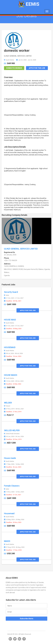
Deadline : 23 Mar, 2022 (13, 384)
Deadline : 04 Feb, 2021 (13, 301)
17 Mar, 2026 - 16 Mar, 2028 (14, 464)
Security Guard (11, 292)
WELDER (8, 403)
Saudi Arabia (9, 60)
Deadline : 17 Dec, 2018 (13, 550)
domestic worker (17, 51)
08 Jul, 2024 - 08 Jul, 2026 (13, 353)
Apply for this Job (37, 68)
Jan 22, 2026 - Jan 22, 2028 (26, 60)
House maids (10, 458)
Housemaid (9, 513)
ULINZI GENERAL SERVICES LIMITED (21, 249)
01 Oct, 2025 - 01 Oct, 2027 (14, 326)
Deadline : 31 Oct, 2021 (13, 495)
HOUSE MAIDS (11, 375)
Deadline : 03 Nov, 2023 (13, 522)
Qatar (7, 295)
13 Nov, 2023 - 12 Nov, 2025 (14, 492)
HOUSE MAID (10, 320)
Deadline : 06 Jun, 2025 (13, 467)
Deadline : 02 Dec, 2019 (13, 439)
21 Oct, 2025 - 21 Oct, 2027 (14, 298)
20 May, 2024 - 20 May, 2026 (14, 520)
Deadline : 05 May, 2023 (13, 329)
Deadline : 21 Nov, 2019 (13, 412)
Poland (7, 406)
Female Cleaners (12, 486)
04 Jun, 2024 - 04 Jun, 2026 (14, 437)
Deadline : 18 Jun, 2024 (13, 356)
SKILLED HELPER (12, 430)
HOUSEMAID (10, 347)
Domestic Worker (14, 68)
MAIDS (7, 541)
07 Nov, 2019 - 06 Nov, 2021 (14, 409)
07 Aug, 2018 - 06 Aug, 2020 (14, 547)
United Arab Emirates (12, 434)
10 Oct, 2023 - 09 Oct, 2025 (14, 381)
